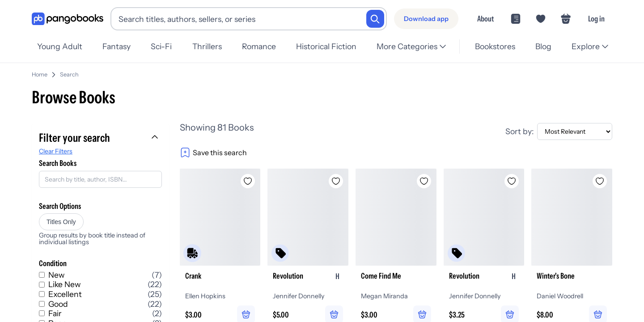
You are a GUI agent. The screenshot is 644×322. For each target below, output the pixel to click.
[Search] (375, 19)
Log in (596, 19)
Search (69, 71)
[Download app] (426, 19)
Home (40, 71)
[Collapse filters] (156, 134)
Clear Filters (56, 148)
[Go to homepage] (68, 19)
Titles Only (61, 218)
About (485, 19)
